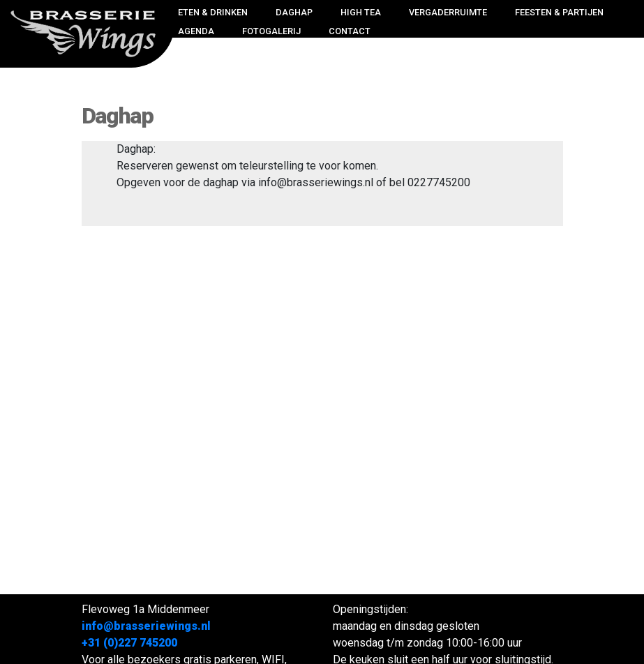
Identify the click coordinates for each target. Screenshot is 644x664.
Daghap (294, 12)
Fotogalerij (271, 31)
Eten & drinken (213, 12)
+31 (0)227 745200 (129, 643)
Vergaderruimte (448, 12)
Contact (350, 31)
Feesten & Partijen (559, 12)
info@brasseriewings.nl (146, 626)
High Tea (361, 12)
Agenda (196, 31)
